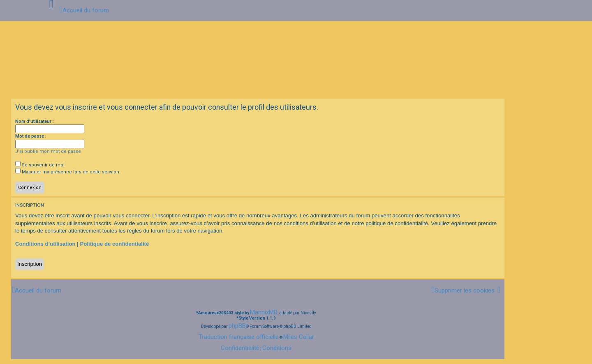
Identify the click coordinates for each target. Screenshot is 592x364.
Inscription (30, 264)
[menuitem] (463, 290)
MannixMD (264, 312)
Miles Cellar (299, 337)
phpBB (237, 326)
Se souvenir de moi (40, 165)
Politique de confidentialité (115, 244)
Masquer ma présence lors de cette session (67, 172)
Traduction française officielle (239, 337)
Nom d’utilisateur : (35, 121)
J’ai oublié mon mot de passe (48, 151)
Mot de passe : (31, 136)
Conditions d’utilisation (45, 244)
